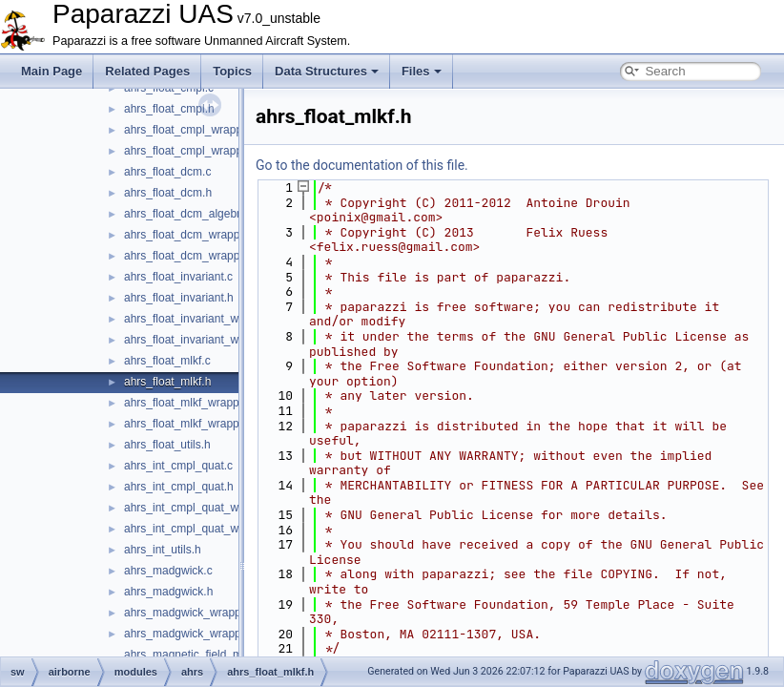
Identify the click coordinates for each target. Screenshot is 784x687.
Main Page (52, 71)
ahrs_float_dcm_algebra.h (190, 214)
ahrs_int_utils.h (163, 550)
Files (422, 71)
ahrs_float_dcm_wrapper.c (191, 235)
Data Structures (327, 71)
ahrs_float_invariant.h (179, 298)
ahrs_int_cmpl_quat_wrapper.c (202, 508)
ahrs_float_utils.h (167, 445)
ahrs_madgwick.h (168, 592)
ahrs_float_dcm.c (167, 172)
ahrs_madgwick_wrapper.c (192, 613)
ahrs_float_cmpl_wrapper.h (193, 151)
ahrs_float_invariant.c (178, 277)
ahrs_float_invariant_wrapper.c (202, 319)
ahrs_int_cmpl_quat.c (178, 466)
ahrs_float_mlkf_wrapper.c (191, 403)
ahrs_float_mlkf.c (167, 361)
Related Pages (147, 71)
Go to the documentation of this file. (362, 165)
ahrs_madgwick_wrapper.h (192, 634)
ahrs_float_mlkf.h (167, 382)
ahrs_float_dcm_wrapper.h (191, 256)
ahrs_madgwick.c (168, 571)
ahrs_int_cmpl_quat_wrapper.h (202, 529)
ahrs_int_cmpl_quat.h (179, 487)
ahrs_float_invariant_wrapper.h (202, 340)
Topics (232, 71)
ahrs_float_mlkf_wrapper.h (191, 424)
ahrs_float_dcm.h (168, 193)
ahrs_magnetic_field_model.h (199, 655)
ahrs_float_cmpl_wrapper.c (192, 130)
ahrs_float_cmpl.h (169, 109)
